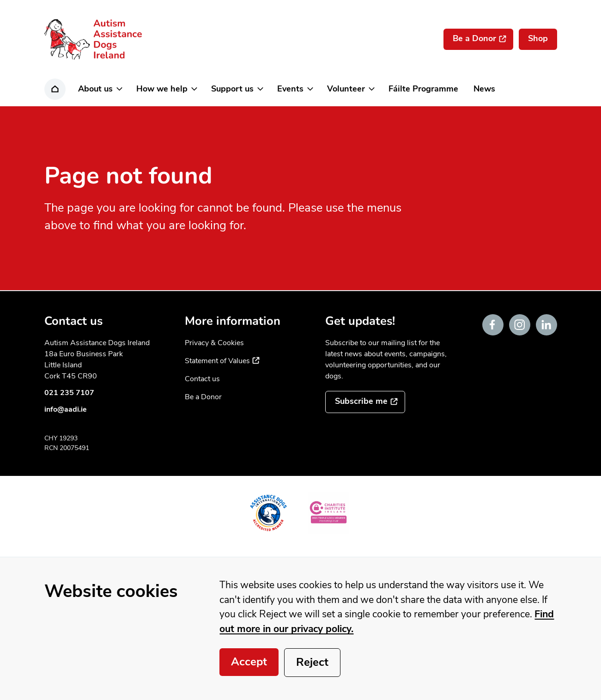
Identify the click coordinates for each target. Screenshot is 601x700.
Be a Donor (203, 397)
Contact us (202, 379)
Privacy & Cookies (214, 343)
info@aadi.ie (66, 409)
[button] (100, 89)
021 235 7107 (69, 393)
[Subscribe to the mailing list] (365, 402)
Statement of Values (222, 361)
